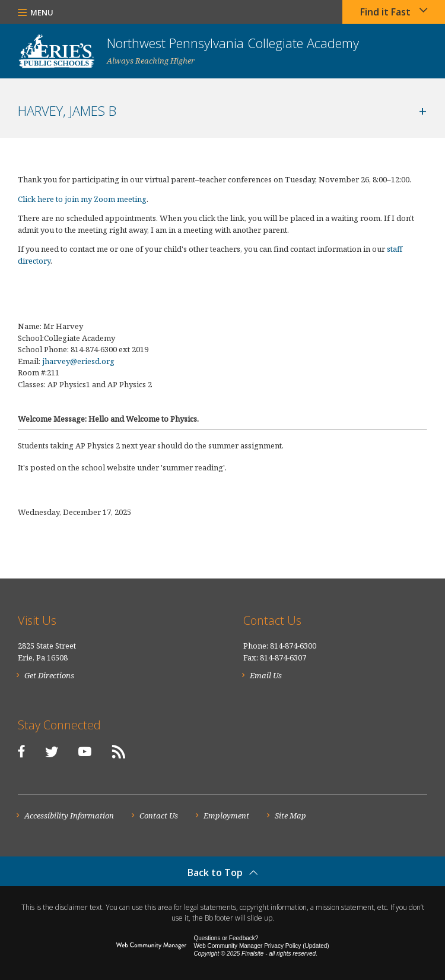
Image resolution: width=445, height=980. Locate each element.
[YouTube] (85, 751)
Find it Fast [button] (385, 12)
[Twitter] (52, 751)
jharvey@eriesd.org (78, 361)
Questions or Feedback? (226, 938)
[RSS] (119, 751)
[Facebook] (21, 751)
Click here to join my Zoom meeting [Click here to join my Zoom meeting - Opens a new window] (82, 199)
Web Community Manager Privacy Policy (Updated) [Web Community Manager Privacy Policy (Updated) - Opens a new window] (261, 946)
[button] (36, 12)
